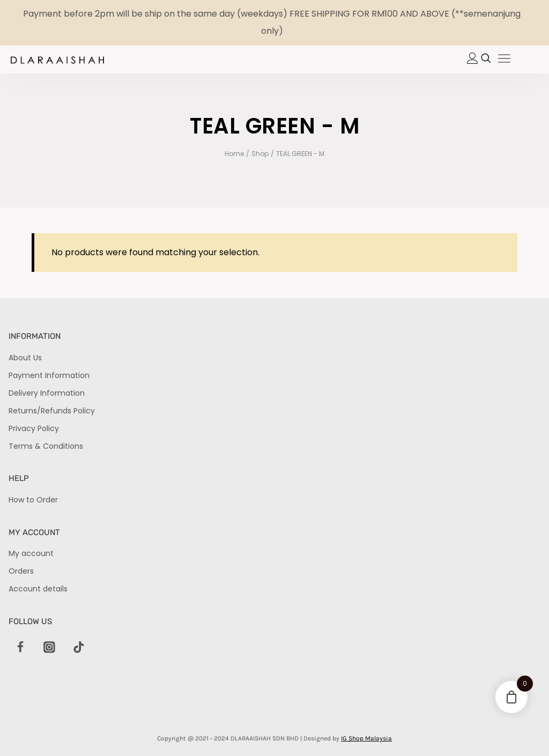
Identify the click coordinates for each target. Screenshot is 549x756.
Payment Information (49, 375)
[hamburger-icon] (504, 60)
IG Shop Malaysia (366, 738)
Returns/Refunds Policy (52, 411)
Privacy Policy (34, 428)
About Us (25, 358)
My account (31, 553)
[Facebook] (20, 648)
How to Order (33, 500)
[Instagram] (49, 648)
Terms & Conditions (46, 446)
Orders (21, 571)
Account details (38, 589)
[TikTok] (79, 648)
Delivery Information (47, 393)
